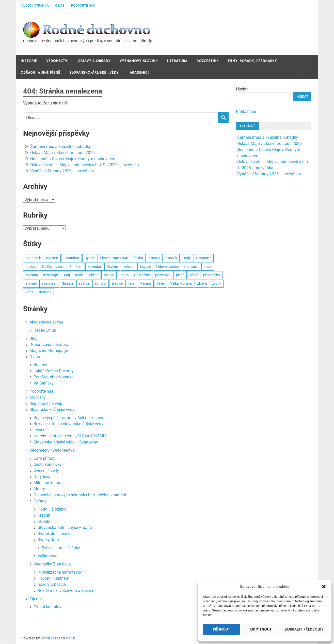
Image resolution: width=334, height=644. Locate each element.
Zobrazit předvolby (304, 629)
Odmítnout (261, 629)
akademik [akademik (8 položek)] (33, 258)
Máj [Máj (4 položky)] (67, 275)
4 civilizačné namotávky (60, 572)
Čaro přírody (44, 458)
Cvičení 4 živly (46, 471)
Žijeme (36, 599)
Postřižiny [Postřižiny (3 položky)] (142, 275)
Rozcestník (208, 61)
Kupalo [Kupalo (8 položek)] (146, 267)
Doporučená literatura (49, 344)
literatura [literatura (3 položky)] (191, 267)
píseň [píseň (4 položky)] (180, 275)
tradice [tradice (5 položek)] (117, 283)
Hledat (242, 89)
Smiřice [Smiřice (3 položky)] (68, 283)
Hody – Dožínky (52, 509)
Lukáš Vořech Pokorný (54, 371)
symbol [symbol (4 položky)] (101, 283)
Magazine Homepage (49, 351)
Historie (29, 61)
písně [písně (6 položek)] (194, 275)
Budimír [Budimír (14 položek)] (52, 258)
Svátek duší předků (55, 534)
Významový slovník (139, 61)
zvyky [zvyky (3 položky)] (217, 283)
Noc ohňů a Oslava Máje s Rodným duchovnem (73, 159)
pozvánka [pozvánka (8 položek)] (163, 275)
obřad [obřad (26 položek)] (94, 275)
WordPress (49, 638)
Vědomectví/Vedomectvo (52, 450)
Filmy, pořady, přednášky (252, 61)
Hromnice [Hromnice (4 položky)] (204, 258)
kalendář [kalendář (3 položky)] (94, 267)
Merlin (70, 638)
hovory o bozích (52, 584)
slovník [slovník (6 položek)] (31, 283)
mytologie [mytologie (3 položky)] (51, 275)
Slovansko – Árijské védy (52, 410)
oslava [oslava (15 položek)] (109, 275)
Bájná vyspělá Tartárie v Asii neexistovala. (71, 418)
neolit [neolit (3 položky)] (79, 275)
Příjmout (221, 629)
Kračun (44, 515)
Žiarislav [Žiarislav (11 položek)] (45, 292)
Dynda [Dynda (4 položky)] (90, 258)
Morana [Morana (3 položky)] (32, 275)
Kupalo (44, 521)
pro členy (38, 397)
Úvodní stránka (35, 5)
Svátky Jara (48, 540)
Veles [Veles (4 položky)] (161, 283)
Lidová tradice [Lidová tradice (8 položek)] (167, 267)
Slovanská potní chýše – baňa (65, 527)
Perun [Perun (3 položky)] (124, 275)
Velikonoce (47, 556)
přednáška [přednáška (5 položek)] (212, 275)
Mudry (39, 489)
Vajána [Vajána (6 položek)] (146, 283)
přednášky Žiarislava (52, 564)
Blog (34, 338)
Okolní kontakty (47, 607)
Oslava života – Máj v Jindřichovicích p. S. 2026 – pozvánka (85, 165)
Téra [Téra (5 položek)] (131, 283)
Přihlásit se (246, 111)
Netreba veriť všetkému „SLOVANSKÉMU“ (70, 436)
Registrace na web (46, 403)
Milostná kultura (48, 483)
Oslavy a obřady (94, 61)
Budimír (41, 365)
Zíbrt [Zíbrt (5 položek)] (29, 292)
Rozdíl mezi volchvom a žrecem (66, 591)
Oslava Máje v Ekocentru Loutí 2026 (62, 153)
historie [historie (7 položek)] (154, 258)
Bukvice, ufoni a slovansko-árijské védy (68, 424)
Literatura (177, 61)
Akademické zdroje (46, 322)
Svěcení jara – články (61, 548)
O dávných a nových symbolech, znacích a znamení (80, 495)
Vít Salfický (44, 383)
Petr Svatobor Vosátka (54, 377)
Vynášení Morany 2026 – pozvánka (62, 171)
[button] (324, 587)
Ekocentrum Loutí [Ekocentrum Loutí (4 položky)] (114, 258)
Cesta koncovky (48, 464)
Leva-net (41, 430)
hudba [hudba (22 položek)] (31, 267)
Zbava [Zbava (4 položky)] (202, 283)
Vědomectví (57, 61)
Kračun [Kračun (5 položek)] (112, 267)
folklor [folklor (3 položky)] (138, 258)
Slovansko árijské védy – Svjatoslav (66, 442)
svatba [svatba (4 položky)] (84, 283)
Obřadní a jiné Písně (40, 73)
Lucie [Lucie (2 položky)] (208, 267)
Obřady (40, 501)
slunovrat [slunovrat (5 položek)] (49, 283)
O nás (60, 5)
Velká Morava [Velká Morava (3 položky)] (181, 283)
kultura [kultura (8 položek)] (129, 267)
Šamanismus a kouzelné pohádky (61, 147)
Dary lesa (42, 477)
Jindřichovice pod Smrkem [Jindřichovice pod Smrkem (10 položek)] (62, 267)
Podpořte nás (83, 5)
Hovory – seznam (53, 578)
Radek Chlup (45, 330)
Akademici (139, 73)
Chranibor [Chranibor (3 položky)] (71, 258)
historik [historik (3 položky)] (171, 258)
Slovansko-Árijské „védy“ (95, 73)
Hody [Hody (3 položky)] (187, 258)
